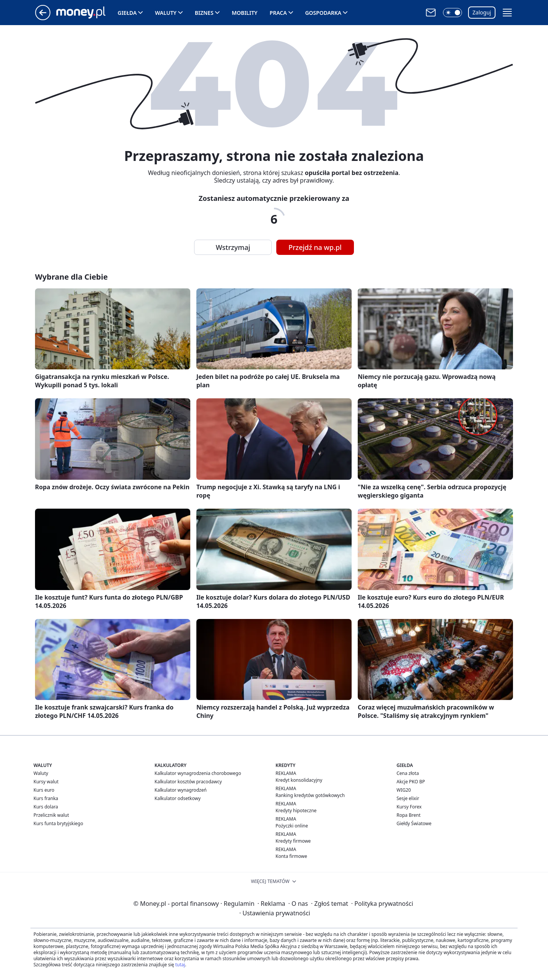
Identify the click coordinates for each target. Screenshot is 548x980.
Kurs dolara (46, 807)
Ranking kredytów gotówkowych (310, 795)
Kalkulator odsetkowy (178, 798)
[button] (452, 13)
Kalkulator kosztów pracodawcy (188, 782)
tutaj (180, 965)
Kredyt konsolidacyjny (299, 780)
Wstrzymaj (233, 247)
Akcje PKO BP (411, 782)
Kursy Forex (409, 807)
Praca (278, 13)
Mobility (245, 13)
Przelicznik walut (51, 815)
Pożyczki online (292, 826)
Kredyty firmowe (293, 841)
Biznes (204, 13)
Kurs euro (44, 790)
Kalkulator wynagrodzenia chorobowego (198, 773)
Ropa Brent (409, 815)
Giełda (127, 13)
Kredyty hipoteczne (296, 811)
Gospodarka (323, 13)
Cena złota (408, 773)
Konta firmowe (291, 856)
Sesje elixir (408, 798)
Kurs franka (46, 798)
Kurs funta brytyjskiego (58, 823)
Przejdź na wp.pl (315, 247)
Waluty (166, 13)
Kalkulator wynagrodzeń (181, 790)
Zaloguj (482, 12)
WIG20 (404, 790)
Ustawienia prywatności (275, 913)
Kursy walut (46, 782)
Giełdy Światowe (414, 823)
